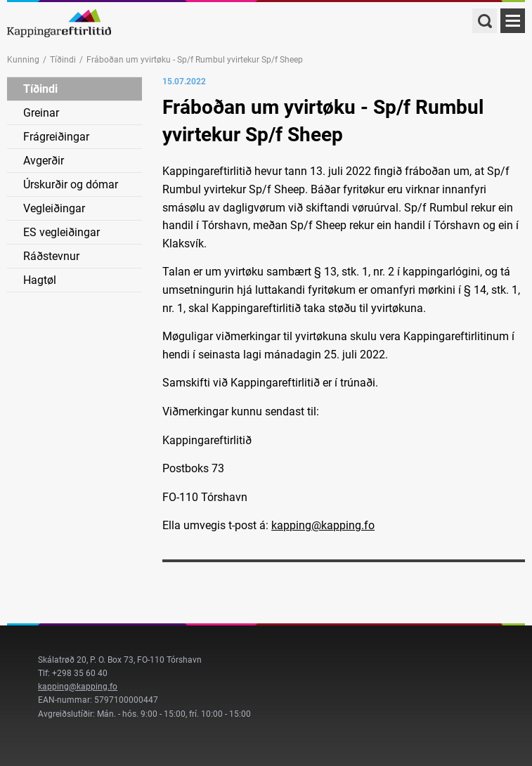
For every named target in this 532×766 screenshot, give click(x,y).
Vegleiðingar (54, 208)
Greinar (41, 113)
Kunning (23, 60)
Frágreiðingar (56, 137)
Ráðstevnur (51, 256)
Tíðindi (63, 60)
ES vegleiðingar (61, 232)
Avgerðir (44, 161)
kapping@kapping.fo (323, 525)
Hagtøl (40, 280)
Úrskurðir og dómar (71, 184)
